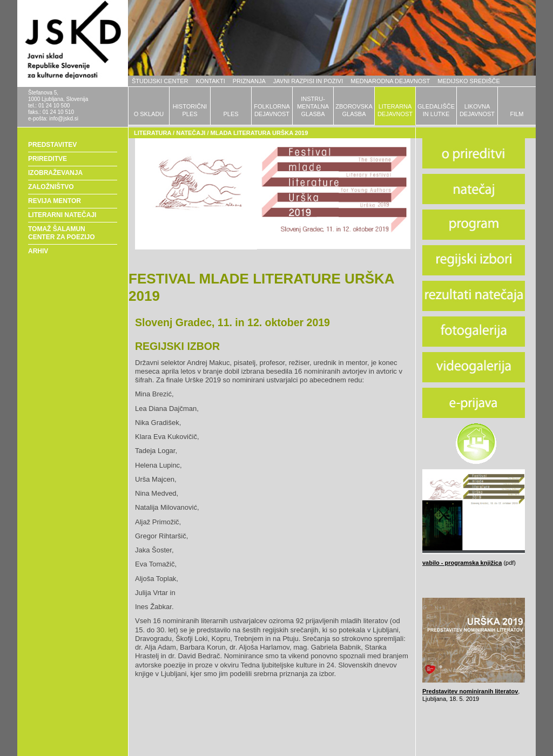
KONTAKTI (211, 81)
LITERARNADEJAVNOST (395, 110)
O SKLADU (149, 114)
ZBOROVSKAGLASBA (354, 110)
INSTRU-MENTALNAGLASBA (313, 106)
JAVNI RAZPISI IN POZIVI (308, 81)
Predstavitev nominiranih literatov (470, 691)
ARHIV (38, 251)
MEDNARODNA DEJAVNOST (390, 81)
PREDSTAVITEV (52, 145)
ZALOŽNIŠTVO (51, 187)
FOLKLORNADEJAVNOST (272, 110)
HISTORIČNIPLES (190, 110)
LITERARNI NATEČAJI (62, 215)
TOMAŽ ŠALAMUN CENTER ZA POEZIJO (62, 233)
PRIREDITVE (48, 159)
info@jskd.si (64, 119)
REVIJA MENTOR (55, 201)
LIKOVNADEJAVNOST (477, 110)
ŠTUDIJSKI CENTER (160, 81)
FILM (517, 114)
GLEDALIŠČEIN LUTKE (436, 110)
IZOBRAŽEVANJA (55, 173)
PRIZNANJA (249, 81)
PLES (231, 114)
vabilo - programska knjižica (462, 563)
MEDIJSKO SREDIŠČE (469, 81)
